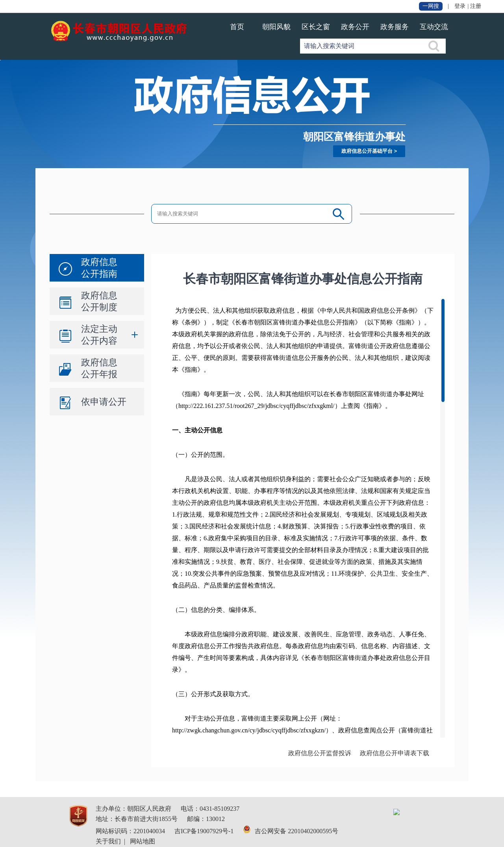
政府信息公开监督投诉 (320, 753)
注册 (476, 6)
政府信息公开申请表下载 (395, 753)
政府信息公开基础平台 (367, 151)
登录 (460, 6)
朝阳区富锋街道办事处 (354, 137)
